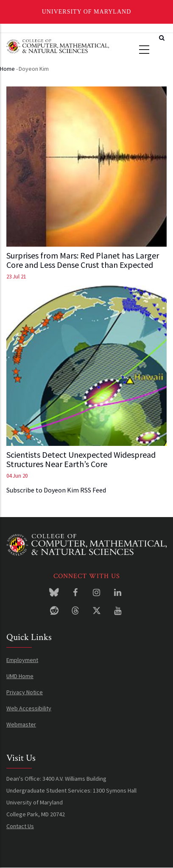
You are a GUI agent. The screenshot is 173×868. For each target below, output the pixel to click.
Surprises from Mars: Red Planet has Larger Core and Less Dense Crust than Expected (83, 260)
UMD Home (20, 676)
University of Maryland (87, 12)
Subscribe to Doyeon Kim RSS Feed (56, 490)
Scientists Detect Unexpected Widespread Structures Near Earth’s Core (81, 459)
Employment (22, 660)
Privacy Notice (25, 692)
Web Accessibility (29, 708)
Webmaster (21, 724)
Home (7, 69)
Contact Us (20, 826)
